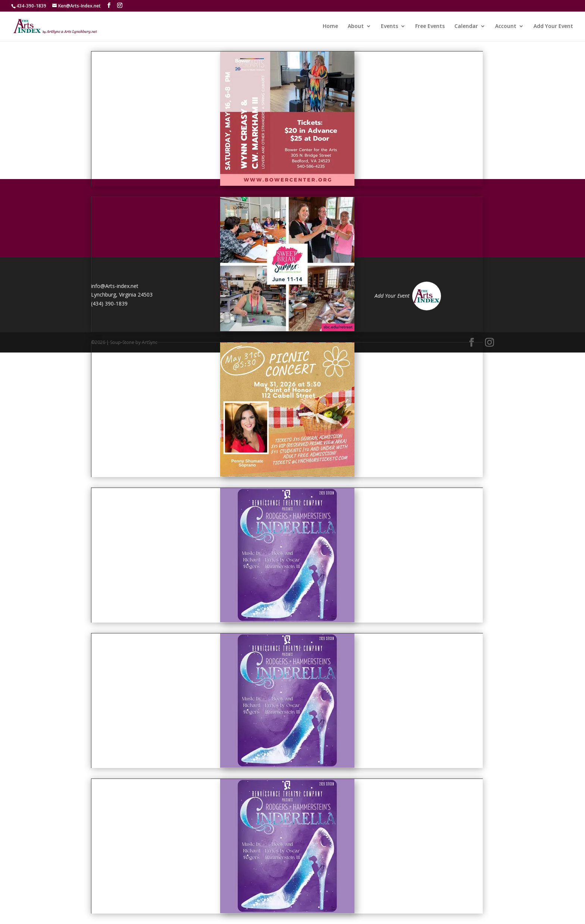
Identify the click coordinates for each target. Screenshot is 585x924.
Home (330, 26)
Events (390, 26)
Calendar (466, 26)
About (356, 26)
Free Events (430, 26)
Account (506, 26)
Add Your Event (553, 26)
